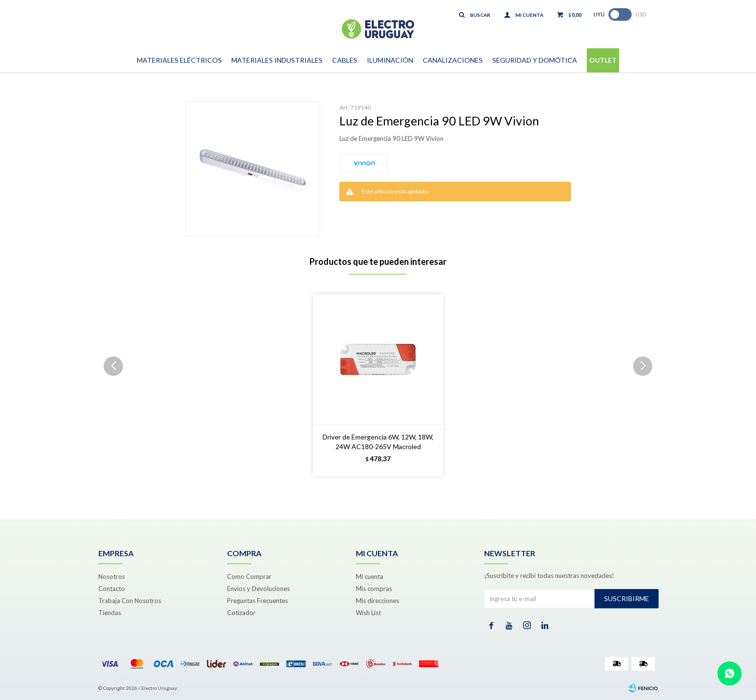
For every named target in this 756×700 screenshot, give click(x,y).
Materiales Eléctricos (179, 60)
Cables (345, 60)
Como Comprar (249, 576)
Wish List (368, 613)
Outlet (603, 60)
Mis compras (374, 589)
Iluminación (390, 60)
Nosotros (112, 576)
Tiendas (110, 613)
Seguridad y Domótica (535, 60)
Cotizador (241, 613)
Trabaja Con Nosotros (130, 601)
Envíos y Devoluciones (258, 589)
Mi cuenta (370, 576)
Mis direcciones (378, 601)
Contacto (112, 589)
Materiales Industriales (277, 60)
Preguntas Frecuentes (257, 601)
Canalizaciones (453, 60)
